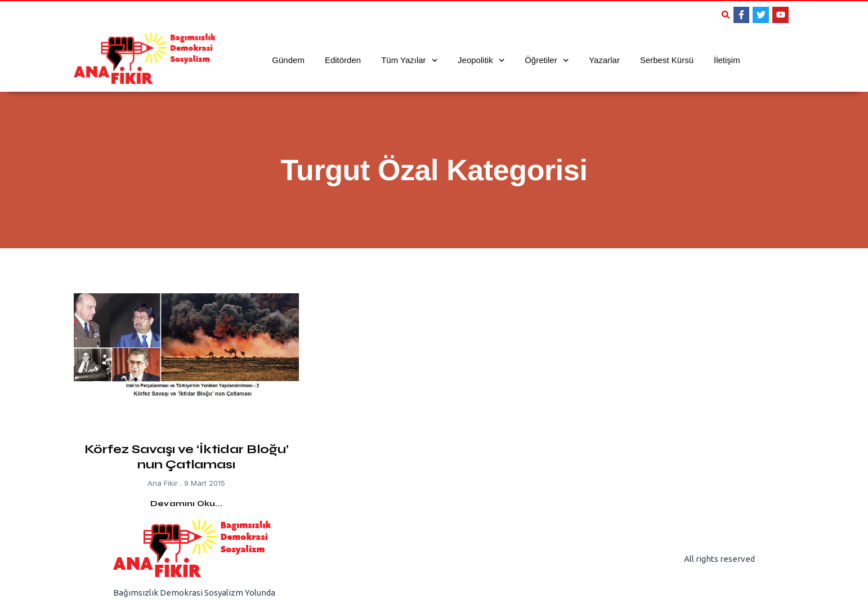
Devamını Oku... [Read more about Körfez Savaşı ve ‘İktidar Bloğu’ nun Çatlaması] (186, 504)
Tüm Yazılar (409, 61)
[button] (726, 15)
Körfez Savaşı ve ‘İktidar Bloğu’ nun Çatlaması (187, 457)
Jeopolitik (481, 61)
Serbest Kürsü (667, 60)
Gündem (288, 60)
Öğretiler (547, 61)
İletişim (727, 60)
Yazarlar (604, 60)
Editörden (343, 60)
